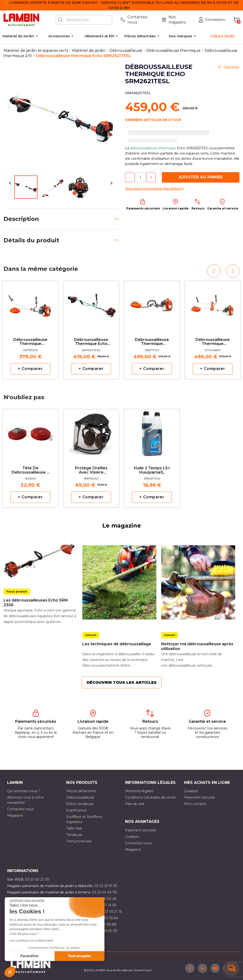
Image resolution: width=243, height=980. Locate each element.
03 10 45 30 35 (105, 931)
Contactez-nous (20, 809)
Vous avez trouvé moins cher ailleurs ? (154, 189)
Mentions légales (139, 791)
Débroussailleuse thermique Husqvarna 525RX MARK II (213, 342)
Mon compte (195, 804)
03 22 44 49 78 (104, 892)
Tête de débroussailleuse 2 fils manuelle (30, 470)
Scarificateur (77, 810)
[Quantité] (140, 177)
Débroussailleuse (80, 797)
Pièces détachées (81, 791)
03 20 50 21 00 (37, 879)
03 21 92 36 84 (106, 918)
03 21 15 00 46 (105, 899)
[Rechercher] (84, 20)
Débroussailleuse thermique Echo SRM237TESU (91, 342)
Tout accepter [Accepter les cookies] (79, 956)
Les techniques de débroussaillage (117, 644)
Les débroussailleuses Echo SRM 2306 (36, 603)
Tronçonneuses (79, 841)
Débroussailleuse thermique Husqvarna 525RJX (152, 342)
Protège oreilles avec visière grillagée (91, 470)
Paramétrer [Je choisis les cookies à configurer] (30, 956)
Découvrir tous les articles (122, 682)
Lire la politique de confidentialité (31, 941)
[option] (30, 330)
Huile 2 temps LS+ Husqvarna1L (152, 470)
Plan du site (135, 804)
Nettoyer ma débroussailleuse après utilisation (197, 646)
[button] (10, 972)
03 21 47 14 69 (105, 905)
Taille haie (74, 828)
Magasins (15, 815)
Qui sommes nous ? (24, 791)
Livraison (191, 791)
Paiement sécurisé (200, 797)
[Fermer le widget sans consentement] (27, 900)
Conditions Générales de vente (150, 797)
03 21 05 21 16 (111, 912)
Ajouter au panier (201, 177)
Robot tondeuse (80, 804)
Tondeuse (74, 835)
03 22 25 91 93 (106, 886)
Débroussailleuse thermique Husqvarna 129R (30, 342)
